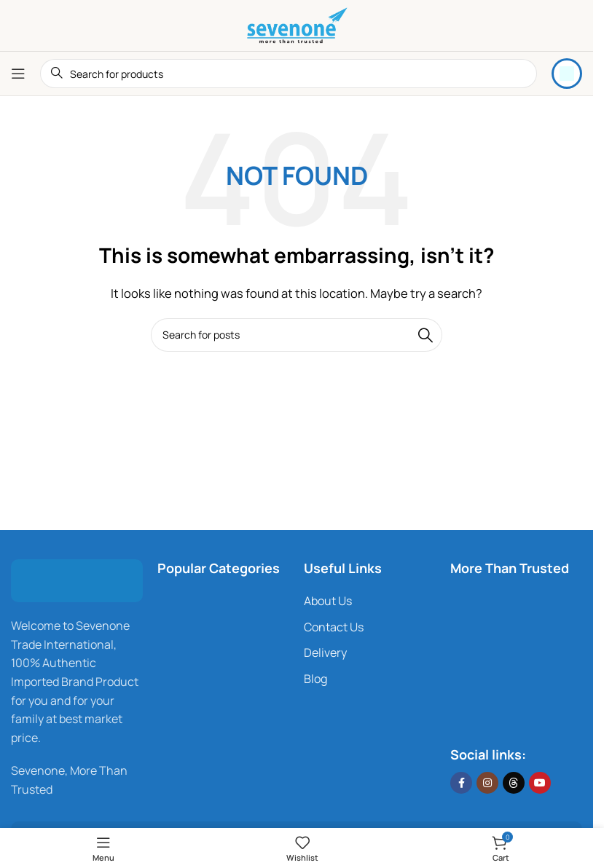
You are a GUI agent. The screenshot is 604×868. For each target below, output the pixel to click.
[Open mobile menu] (18, 74)
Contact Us (334, 627)
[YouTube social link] (540, 783)
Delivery (325, 652)
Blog (315, 679)
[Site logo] (297, 24)
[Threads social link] (514, 783)
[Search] (289, 74)
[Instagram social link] (487, 783)
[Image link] (77, 580)
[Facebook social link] (461, 783)
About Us (328, 601)
